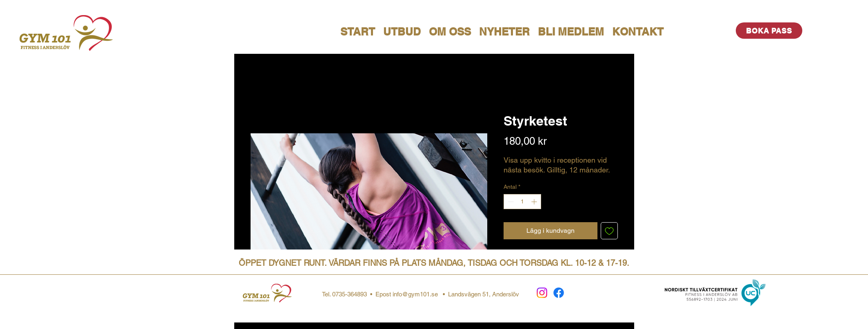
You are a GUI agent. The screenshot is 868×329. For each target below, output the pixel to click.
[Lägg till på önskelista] (609, 231)
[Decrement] (510, 202)
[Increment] (535, 202)
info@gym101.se (415, 294)
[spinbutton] (522, 202)
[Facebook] (559, 293)
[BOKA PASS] (769, 31)
